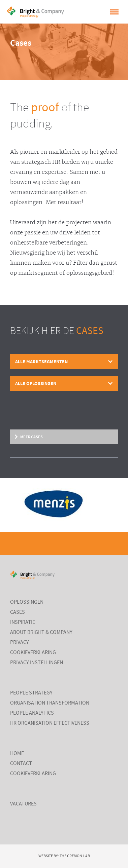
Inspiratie (23, 622)
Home (17, 754)
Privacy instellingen (37, 663)
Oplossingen (27, 602)
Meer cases (31, 437)
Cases (18, 612)
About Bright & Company (41, 633)
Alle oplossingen (36, 384)
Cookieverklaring (33, 653)
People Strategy (31, 693)
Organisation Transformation (50, 703)
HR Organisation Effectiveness (50, 723)
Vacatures (23, 804)
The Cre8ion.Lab (75, 856)
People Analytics (32, 713)
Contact (21, 764)
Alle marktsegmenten (41, 362)
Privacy (20, 643)
